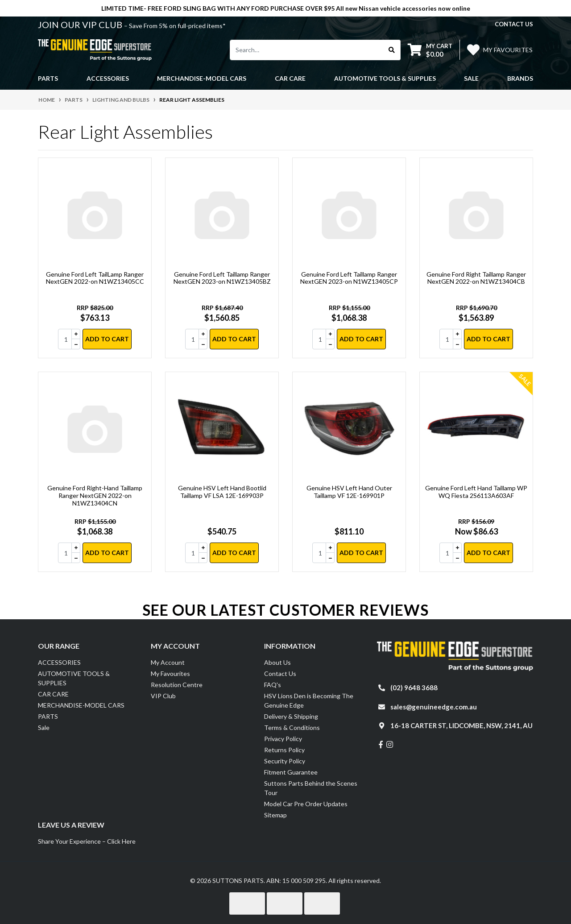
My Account (168, 662)
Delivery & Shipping (291, 716)
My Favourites (170, 673)
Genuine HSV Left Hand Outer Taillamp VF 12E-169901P (349, 492)
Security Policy (285, 761)
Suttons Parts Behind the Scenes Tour (311, 788)
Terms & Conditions (292, 727)
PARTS (48, 716)
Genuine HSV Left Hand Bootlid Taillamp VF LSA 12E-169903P (222, 492)
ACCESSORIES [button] (108, 78)
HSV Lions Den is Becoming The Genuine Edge (309, 700)
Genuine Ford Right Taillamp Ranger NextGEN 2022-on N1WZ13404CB (476, 278)
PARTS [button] (48, 78)
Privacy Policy (283, 739)
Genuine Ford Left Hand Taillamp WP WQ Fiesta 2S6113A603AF (476, 492)
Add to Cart (107, 339)
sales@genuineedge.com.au (434, 707)
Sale (471, 78)
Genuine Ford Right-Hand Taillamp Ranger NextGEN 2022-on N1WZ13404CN (95, 495)
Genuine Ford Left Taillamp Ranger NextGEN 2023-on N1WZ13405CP (349, 278)
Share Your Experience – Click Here (87, 841)
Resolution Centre (177, 685)
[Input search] (307, 50)
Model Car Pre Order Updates (306, 804)
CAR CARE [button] (290, 78)
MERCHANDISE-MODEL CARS (81, 705)
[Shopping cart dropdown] (430, 50)
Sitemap (275, 815)
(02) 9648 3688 (414, 688)
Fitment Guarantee (291, 772)
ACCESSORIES (59, 662)
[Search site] (392, 50)
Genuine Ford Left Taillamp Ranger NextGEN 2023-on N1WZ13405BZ (222, 278)
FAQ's (273, 685)
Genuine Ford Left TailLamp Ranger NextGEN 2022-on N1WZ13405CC (95, 278)
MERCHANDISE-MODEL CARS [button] (202, 78)
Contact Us (280, 673)
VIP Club (163, 696)
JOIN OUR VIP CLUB (81, 25)
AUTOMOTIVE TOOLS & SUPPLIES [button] (385, 78)
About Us (277, 662)
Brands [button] (520, 78)
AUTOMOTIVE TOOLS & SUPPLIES (74, 678)
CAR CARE (53, 694)
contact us (514, 24)
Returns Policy (284, 750)
